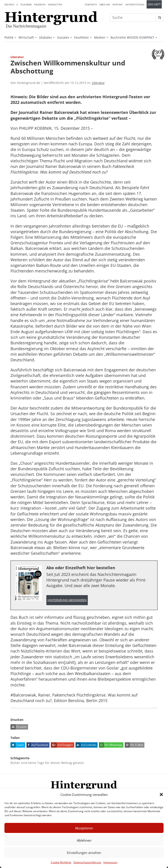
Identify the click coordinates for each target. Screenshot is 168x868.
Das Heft (154, 4)
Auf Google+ (62, 745)
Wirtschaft (26, 37)
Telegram (26, 4)
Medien (100, 37)
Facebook (40, 4)
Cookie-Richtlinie (61, 862)
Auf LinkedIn (86, 745)
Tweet (17, 745)
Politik (9, 37)
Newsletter (55, 4)
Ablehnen (84, 840)
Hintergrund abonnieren (67, 600)
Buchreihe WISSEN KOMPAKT (132, 37)
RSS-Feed (9, 4)
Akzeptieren (84, 828)
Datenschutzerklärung (87, 862)
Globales (45, 37)
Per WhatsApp (111, 745)
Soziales (63, 37)
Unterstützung (135, 4)
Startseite (91, 4)
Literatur (98, 83)
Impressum (110, 862)
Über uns (105, 4)
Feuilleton (82, 37)
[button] (161, 795)
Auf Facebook (37, 745)
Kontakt (118, 4)
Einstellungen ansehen (84, 853)
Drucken (19, 727)
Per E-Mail (134, 745)
